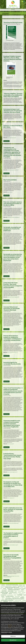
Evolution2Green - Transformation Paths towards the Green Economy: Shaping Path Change (12, 456)
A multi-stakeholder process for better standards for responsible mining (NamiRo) (13, 509)
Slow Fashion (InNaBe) (10, 180)
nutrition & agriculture (14, 590)
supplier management (17, 596)
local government (10, 596)
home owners (24, 592)
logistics (3, 598)
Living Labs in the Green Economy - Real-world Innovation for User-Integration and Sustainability (13, 285)
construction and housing (12, 585)
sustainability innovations (18, 600)
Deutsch (23, 1)
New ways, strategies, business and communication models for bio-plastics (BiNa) (13, 203)
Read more (6, 141)
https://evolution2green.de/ (12, 472)
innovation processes (21, 594)
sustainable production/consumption (15, 599)
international (3, 595)
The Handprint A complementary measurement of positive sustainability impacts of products (13, 535)
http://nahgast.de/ (11, 498)
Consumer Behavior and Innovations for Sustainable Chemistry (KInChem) (12, 308)
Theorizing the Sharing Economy (13, 23)
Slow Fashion (10, 192)
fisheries (16, 591)
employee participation (15, 598)
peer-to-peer (22, 602)
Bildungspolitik (15, 586)
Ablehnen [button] (13, 636)
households (5, 594)
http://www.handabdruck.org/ (13, 545)
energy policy (10, 588)
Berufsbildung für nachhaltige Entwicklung (6, 586)
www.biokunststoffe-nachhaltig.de (14, 217)
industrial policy (15, 594)
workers (3, 585)
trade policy (19, 592)
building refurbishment (21, 591)
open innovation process (16, 602)
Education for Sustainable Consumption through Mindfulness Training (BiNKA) (12, 556)
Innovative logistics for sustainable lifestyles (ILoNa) (12, 363)
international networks (10, 595)
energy (5, 588)
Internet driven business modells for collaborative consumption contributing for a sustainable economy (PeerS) (13, 338)
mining (24, 585)
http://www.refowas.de (12, 138)
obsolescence (11, 602)
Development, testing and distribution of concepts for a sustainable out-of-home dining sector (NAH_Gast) (13, 484)
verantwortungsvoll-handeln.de (13, 170)
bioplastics (2, 587)
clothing (20, 585)
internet (15, 595)
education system (21, 586)
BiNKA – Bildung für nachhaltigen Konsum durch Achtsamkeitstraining (11, 576)
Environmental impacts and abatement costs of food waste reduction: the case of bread (13, 111)
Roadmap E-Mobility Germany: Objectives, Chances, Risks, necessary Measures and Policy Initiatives (13, 59)
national (6, 602)
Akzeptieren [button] (13, 640)
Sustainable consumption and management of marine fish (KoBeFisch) (12, 229)
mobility (22, 597)
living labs (23, 596)
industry (10, 594)
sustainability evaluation (7, 600)
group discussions (13, 592)
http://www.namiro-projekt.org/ (13, 523)
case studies (11, 591)
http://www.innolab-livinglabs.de (13, 297)
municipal (20, 595)
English (24, 1)
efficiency (22, 587)
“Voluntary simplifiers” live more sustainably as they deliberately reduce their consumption (13, 95)
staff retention (8, 598)
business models (4, 592)
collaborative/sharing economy (12, 587)
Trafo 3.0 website (11, 444)
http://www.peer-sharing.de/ (13, 353)
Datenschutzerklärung (6, 632)
